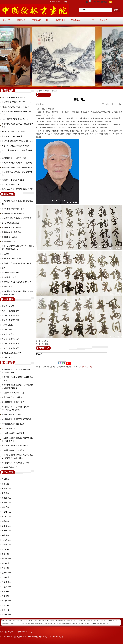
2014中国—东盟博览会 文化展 (13, 132)
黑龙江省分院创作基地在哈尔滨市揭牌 (16, 218)
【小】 (111, 104)
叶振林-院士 (6, 512)
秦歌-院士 (6, 563)
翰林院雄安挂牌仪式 (10, 467)
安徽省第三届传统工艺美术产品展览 (16, 146)
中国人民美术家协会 (22, 624)
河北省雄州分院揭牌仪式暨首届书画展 (16, 263)
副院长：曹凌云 (8, 334)
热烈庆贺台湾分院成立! (11, 223)
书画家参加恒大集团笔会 (11, 232)
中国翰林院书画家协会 (37, 624)
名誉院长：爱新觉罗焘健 (11, 353)
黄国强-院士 (6, 615)
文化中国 (90, 20)
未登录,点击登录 (87, 368)
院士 (48, 20)
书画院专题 (21, 20)
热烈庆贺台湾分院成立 (10, 185)
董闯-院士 (6, 554)
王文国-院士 (6, 479)
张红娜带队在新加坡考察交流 (13, 433)
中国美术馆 (92, 624)
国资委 (86, 624)
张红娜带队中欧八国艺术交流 (13, 393)
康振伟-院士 (6, 559)
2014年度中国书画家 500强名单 (14, 97)
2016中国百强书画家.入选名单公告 (15, 119)
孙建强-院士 (6, 535)
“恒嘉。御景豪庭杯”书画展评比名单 (15, 107)
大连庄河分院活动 (9, 429)
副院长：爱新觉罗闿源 (10, 316)
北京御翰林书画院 (51, 624)
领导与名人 (76, 20)
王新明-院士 (6, 517)
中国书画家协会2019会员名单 (13, 213)
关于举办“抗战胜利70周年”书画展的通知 (17, 167)
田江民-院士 (6, 549)
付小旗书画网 (61, 624)
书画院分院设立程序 (10, 237)
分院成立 (5, 254)
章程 (4, 268)
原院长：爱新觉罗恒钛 (10, 311)
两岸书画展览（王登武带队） (13, 397)
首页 (44, 91)
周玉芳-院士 (6, 493)
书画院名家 (36, 20)
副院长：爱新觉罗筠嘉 (10, 344)
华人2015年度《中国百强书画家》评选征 (17, 189)
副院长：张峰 (7, 330)
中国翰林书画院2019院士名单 (13, 209)
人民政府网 (79, 624)
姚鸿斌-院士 (6, 573)
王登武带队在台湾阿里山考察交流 (15, 446)
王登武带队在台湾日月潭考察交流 (15, 450)
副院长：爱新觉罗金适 (10, 348)
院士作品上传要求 (9, 242)
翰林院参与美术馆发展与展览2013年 (16, 463)
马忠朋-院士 (6, 587)
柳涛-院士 (6, 596)
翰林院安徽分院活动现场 (11, 415)
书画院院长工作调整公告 (11, 259)
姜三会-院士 (6, 503)
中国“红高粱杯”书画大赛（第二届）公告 (17, 102)
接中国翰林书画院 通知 (11, 273)
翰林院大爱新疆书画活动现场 (13, 424)
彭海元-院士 (6, 507)
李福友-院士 (6, 521)
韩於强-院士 (6, 531)
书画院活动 (61, 20)
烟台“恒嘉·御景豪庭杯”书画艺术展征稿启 (17, 141)
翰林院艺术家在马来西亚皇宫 (13, 402)
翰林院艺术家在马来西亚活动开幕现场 (16, 419)
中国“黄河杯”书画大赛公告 (12, 136)
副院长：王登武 (8, 358)
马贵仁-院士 (6, 605)
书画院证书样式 (8, 287)
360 (108, 624)
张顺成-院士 (6, 540)
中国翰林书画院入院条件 (11, 228)
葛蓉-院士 (6, 484)
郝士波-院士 (6, 489)
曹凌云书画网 (71, 624)
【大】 (121, 104)
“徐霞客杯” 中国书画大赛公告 (13, 180)
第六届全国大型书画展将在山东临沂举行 (17, 163)
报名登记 (103, 20)
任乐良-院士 (6, 582)
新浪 (105, 624)
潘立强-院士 (6, 526)
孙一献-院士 (6, 601)
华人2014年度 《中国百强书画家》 (15, 158)
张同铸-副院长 (7, 325)
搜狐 (98, 624)
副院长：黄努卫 (8, 306)
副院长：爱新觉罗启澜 (10, 339)
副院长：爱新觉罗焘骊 (10, 320)
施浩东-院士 (6, 591)
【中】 (116, 104)
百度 (10, 621)
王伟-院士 (6, 577)
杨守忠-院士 (6, 545)
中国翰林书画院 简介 (10, 277)
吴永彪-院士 (6, 498)
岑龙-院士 (6, 568)
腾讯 (101, 624)
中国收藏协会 (11, 624)
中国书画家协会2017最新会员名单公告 (16, 282)
